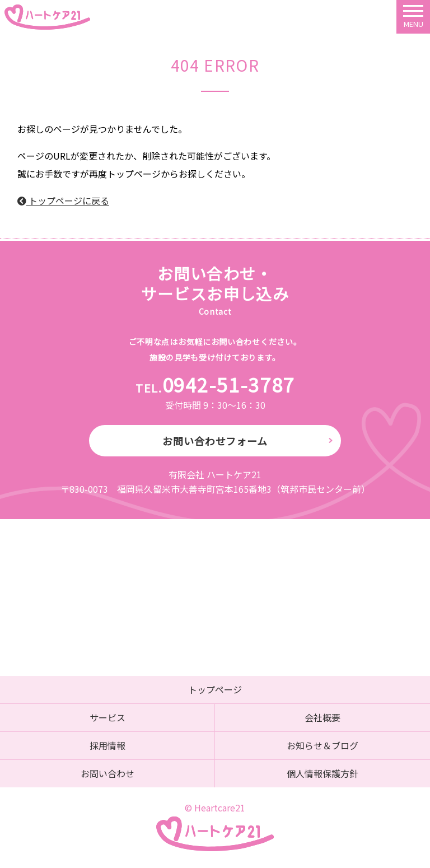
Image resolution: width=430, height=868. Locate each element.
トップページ (215, 689)
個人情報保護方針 (322, 773)
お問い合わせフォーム (215, 441)
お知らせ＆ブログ (322, 745)
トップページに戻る (63, 200)
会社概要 (322, 717)
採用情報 (107, 745)
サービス (107, 717)
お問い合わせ (107, 773)
